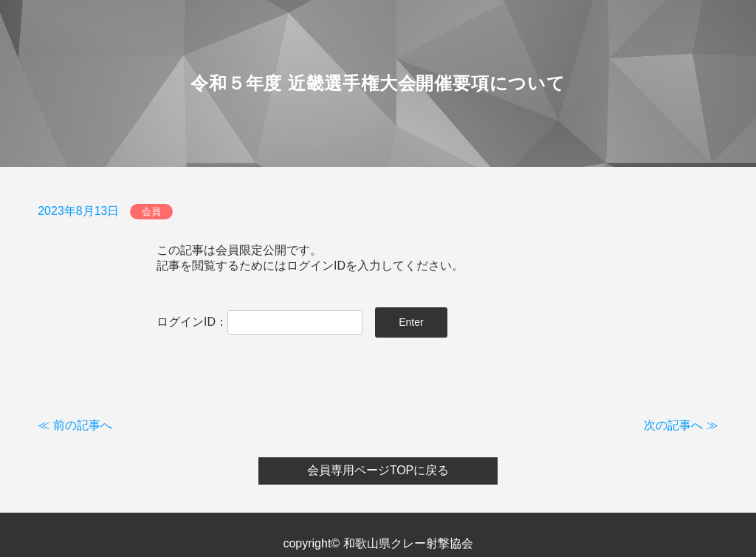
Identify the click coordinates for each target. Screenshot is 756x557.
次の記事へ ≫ (681, 425)
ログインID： (260, 322)
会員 (151, 212)
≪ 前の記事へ (75, 425)
